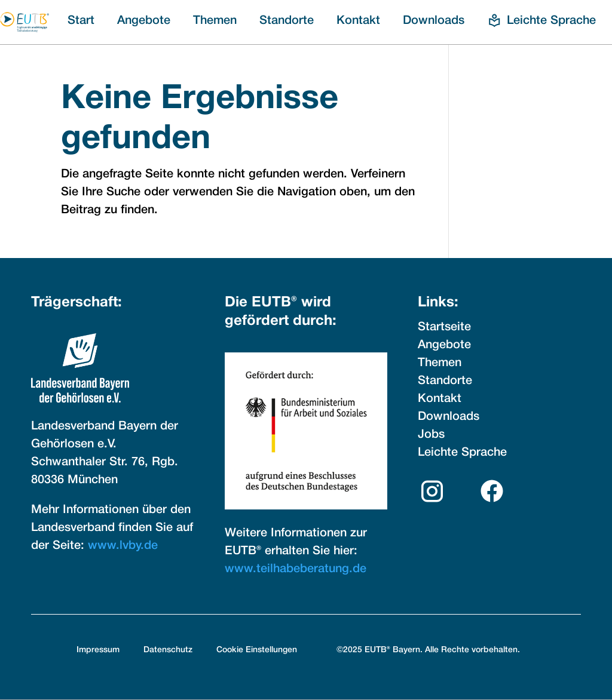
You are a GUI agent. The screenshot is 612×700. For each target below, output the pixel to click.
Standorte (287, 21)
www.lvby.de (123, 546)
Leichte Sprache (462, 453)
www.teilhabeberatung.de (296, 569)
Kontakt (358, 21)
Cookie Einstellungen (257, 650)
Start (81, 21)
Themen (215, 21)
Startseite (444, 327)
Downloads (434, 21)
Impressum (98, 650)
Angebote (144, 21)
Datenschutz (168, 650)
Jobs (431, 435)
